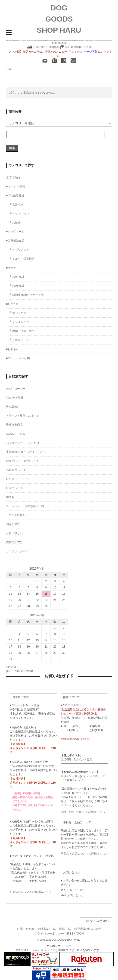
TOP (9, 69)
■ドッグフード (15, 232)
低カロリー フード (17, 479)
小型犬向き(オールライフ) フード (27, 452)
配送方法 (65, 929)
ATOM (80, 934)
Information (59, 43)
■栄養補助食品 (15, 241)
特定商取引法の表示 (88, 929)
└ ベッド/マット (20, 214)
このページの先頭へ (96, 921)
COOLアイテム (16, 434)
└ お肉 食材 (17, 286)
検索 (12, 148)
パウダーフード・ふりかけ (23, 443)
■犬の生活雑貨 (15, 195)
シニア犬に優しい (17, 515)
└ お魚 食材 (17, 277)
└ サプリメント (19, 250)
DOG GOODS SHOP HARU (59, 19)
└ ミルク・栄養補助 (22, 259)
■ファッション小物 (18, 358)
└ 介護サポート (19, 340)
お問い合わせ (75, 895)
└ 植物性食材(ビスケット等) (27, 295)
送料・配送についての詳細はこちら (83, 812)
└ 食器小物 (16, 204)
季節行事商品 (14, 425)
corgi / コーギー (16, 389)
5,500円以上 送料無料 (46, 47)
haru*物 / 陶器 (15, 398)
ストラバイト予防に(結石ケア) (25, 506)
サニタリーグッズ (17, 551)
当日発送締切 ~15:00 (76, 47)
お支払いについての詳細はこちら (31, 892)
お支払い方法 (47, 929)
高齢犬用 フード (16, 470)
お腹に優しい (14, 533)
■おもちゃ (12, 349)
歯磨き (10, 497)
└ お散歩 (15, 223)
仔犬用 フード (15, 488)
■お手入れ (12, 304)
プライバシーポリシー (49, 934)
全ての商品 (13, 177)
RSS (70, 934)
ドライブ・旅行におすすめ (23, 416)
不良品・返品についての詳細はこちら (84, 854)
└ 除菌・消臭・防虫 (22, 331)
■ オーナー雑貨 (16, 186)
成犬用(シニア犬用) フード (23, 461)
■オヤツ (11, 268)
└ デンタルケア (19, 322)
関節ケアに (13, 524)
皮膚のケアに (14, 542)
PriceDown (13, 407)
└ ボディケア (18, 313)
